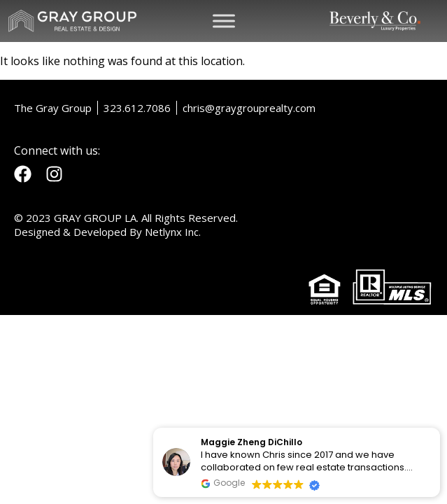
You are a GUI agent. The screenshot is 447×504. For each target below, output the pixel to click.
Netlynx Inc (172, 232)
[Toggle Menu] (224, 21)
